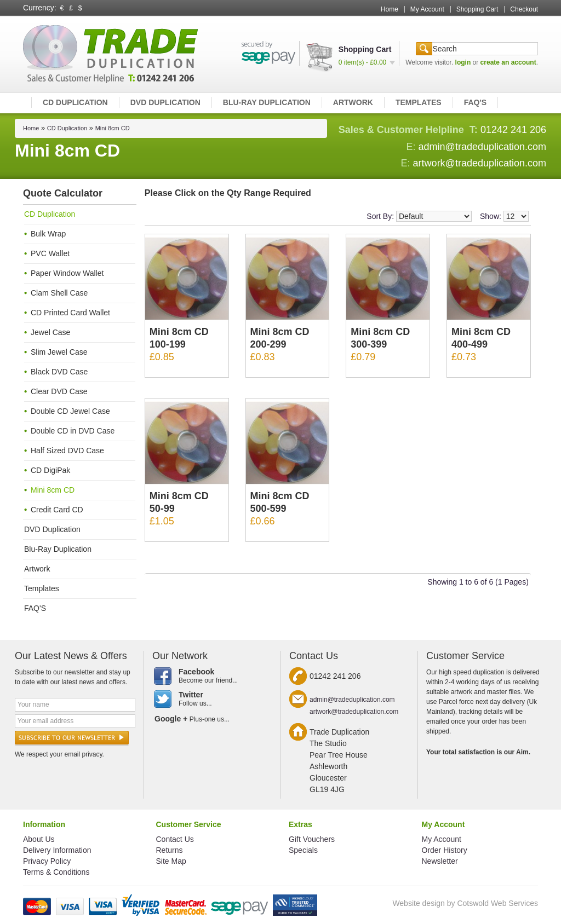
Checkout (524, 9)
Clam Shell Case (59, 293)
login (463, 62)
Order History (445, 850)
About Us (39, 839)
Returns (170, 850)
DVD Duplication (165, 102)
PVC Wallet (50, 253)
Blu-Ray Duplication (267, 102)
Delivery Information (57, 850)
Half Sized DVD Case (67, 451)
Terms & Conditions (56, 872)
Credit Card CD (57, 510)
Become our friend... (212, 676)
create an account (508, 62)
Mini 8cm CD (113, 128)
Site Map (171, 861)
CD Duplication (75, 102)
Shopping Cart (477, 9)
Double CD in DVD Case (73, 431)
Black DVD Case (59, 372)
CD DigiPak (50, 470)
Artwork (353, 102)
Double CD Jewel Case (70, 411)
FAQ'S (475, 102)
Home (390, 9)
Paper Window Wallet (67, 273)
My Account (427, 9)
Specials (303, 850)
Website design (418, 903)
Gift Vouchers (312, 839)
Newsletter (440, 861)
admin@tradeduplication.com (482, 147)
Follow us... (212, 699)
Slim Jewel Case (59, 352)
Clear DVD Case (59, 391)
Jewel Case (50, 332)
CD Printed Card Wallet (70, 313)
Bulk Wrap (48, 234)
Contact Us (175, 839)
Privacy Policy (47, 861)
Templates (419, 102)
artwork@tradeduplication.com (480, 163)
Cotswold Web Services (497, 903)
